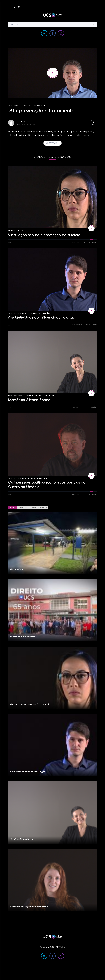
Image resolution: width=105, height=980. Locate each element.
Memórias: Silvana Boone (29, 400)
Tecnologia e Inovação (39, 313)
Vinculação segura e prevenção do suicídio (44, 235)
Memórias (50, 396)
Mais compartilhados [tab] (39, 507)
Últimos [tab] (12, 507)
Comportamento (39, 105)
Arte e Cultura (15, 396)
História (31, 478)
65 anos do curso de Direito (23, 637)
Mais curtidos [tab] (23, 507)
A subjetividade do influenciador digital (41, 318)
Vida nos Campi (17, 569)
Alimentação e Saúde (18, 105)
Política (43, 478)
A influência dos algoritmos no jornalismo (29, 907)
